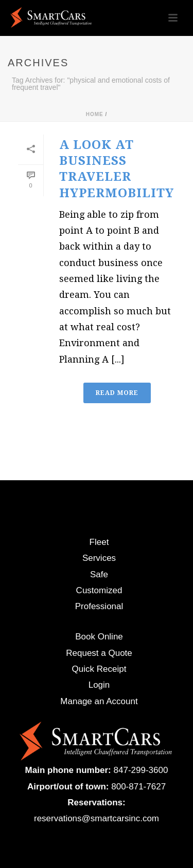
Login (99, 685)
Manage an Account (99, 701)
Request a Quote (99, 653)
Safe (99, 574)
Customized (99, 590)
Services (99, 558)
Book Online (99, 637)
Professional (99, 606)
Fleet (99, 542)
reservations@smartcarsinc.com (97, 818)
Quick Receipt (99, 669)
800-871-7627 (138, 787)
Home (95, 114)
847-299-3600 (141, 770)
